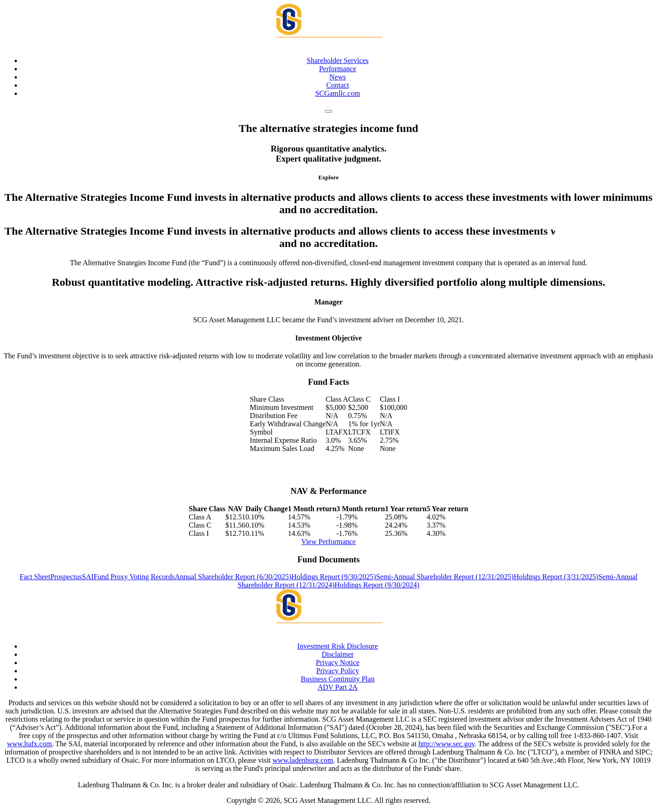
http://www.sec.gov (446, 744)
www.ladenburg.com (303, 760)
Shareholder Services (338, 60)
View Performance (328, 542)
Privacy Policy (338, 671)
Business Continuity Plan (338, 679)
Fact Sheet (35, 577)
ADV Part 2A (338, 687)
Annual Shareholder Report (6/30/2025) (233, 577)
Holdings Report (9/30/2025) (334, 577)
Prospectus (66, 577)
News (338, 77)
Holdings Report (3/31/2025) (556, 577)
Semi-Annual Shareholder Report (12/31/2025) (445, 577)
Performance (338, 69)
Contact (338, 85)
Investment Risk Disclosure (338, 646)
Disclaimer (338, 654)
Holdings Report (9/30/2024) (377, 585)
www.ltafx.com (29, 744)
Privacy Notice (338, 663)
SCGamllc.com (338, 93)
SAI (88, 577)
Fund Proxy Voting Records (134, 577)
